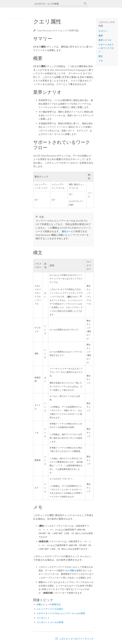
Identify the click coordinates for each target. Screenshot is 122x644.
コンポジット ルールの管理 (50, 622)
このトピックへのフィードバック (76, 639)
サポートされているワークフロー (106, 48)
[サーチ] (85, 4)
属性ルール (67, 231)
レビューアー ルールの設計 (50, 609)
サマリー (103, 31)
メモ (101, 61)
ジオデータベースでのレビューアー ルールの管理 (61, 613)
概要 (101, 36)
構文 (101, 56)
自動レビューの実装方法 (49, 604)
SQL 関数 (70, 571)
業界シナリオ (105, 40)
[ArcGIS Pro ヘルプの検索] (58, 4)
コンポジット (43, 618)
